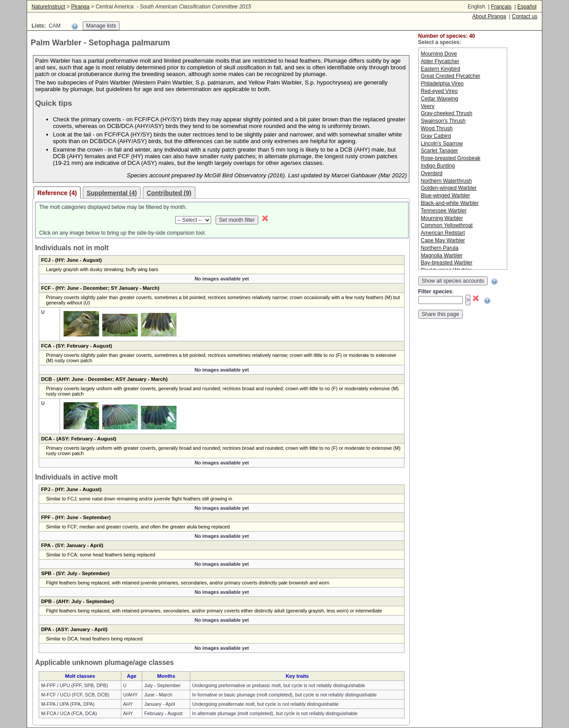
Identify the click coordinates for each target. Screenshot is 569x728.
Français (501, 7)
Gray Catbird (436, 136)
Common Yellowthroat (447, 225)
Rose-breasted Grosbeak (451, 158)
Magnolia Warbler (442, 256)
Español (527, 7)
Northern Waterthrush (447, 181)
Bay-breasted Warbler (447, 263)
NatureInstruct (48, 7)
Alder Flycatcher (440, 61)
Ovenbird (432, 173)
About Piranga (489, 16)
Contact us (524, 16)
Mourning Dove (439, 54)
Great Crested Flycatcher (451, 76)
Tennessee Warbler (444, 211)
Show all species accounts (453, 281)
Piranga (80, 7)
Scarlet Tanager (440, 151)
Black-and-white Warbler (450, 203)
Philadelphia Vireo (443, 84)
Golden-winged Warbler (449, 188)
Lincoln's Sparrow (442, 144)
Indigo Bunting (438, 166)
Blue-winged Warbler (446, 196)
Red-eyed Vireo (439, 91)
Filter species (435, 292)
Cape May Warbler (443, 240)
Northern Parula (440, 248)
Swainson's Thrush (443, 121)
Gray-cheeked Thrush (447, 113)
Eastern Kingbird (441, 69)
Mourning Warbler (442, 218)
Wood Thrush (437, 128)
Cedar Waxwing (440, 99)
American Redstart (443, 233)
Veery (428, 106)
